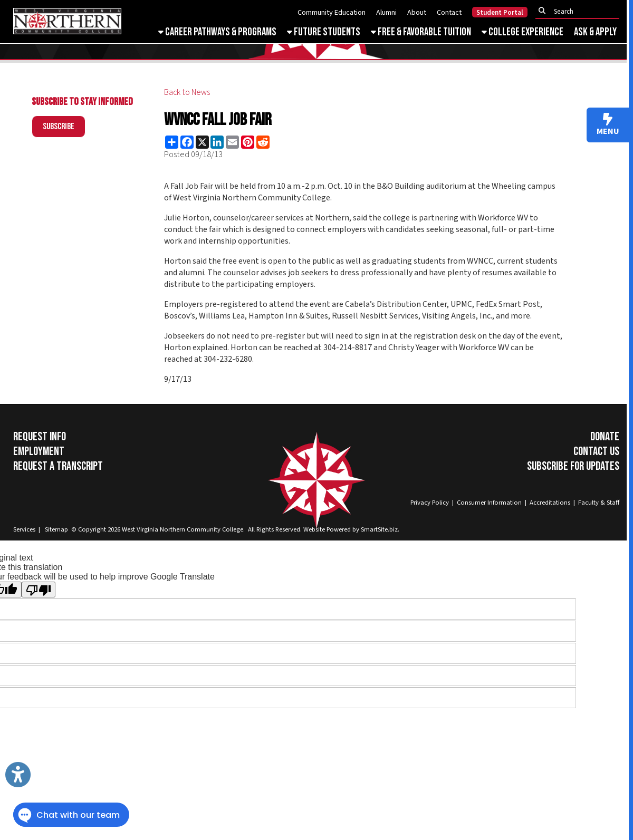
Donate (605, 437)
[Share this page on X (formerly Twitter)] (202, 142)
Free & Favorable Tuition (421, 32)
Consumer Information (489, 503)
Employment (39, 451)
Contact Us (596, 451)
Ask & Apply (595, 32)
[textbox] (580, 11)
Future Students (324, 32)
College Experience (522, 32)
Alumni (386, 12)
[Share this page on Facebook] (187, 142)
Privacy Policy (430, 503)
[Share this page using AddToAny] (172, 142)
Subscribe (59, 127)
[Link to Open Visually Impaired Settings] (18, 775)
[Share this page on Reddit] (263, 142)
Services (24, 529)
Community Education (332, 12)
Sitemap (56, 529)
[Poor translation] (39, 590)
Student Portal (500, 13)
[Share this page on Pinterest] (248, 142)
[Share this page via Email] (232, 142)
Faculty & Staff (599, 503)
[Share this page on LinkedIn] (217, 142)
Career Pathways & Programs (217, 32)
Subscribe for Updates (573, 466)
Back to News (187, 92)
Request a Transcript (58, 466)
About (417, 12)
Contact (449, 12)
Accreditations (550, 503)
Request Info (40, 437)
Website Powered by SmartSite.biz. (351, 529)
